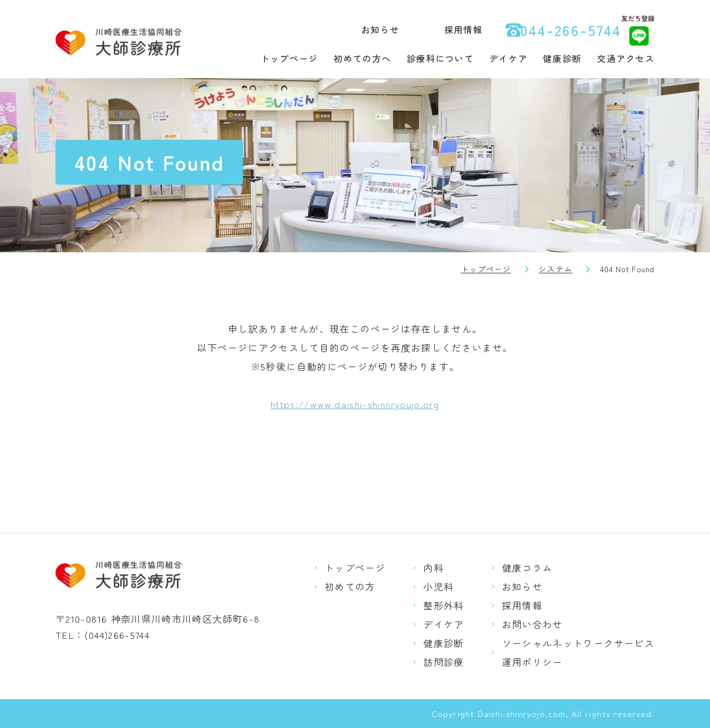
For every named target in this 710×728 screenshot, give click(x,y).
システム (555, 269)
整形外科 (443, 605)
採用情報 (463, 29)
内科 (433, 567)
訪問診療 (443, 662)
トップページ (290, 58)
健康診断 (562, 58)
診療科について (440, 58)
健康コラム (528, 567)
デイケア (508, 58)
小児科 (438, 586)
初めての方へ (362, 58)
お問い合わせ (532, 624)
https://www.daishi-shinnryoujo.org (355, 404)
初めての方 (350, 586)
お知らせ (380, 29)
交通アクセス (626, 58)
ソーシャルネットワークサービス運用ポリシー (578, 652)
